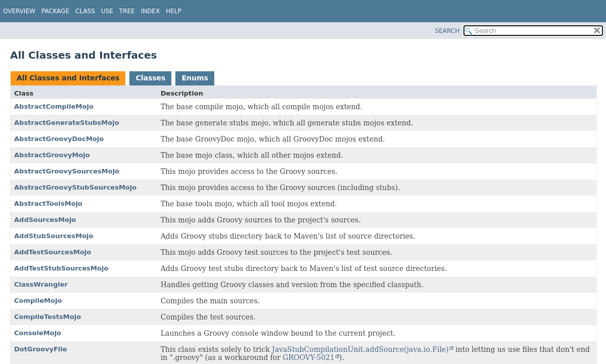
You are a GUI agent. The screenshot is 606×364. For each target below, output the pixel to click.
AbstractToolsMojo (48, 203)
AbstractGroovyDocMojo (59, 139)
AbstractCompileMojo (54, 106)
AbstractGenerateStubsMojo (67, 123)
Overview (19, 11)
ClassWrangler (41, 284)
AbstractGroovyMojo (52, 155)
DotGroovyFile (41, 349)
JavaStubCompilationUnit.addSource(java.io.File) (360, 349)
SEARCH (448, 31)
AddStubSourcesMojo (54, 236)
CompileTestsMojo (48, 317)
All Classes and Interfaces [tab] (68, 78)
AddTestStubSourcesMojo (61, 268)
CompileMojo (38, 301)
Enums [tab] (195, 78)
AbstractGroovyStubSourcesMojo (75, 187)
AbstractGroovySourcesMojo (67, 171)
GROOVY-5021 (309, 357)
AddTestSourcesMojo (53, 252)
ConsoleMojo (38, 333)
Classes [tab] (150, 78)
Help (174, 11)
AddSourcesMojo (45, 220)
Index (151, 11)
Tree (127, 11)
